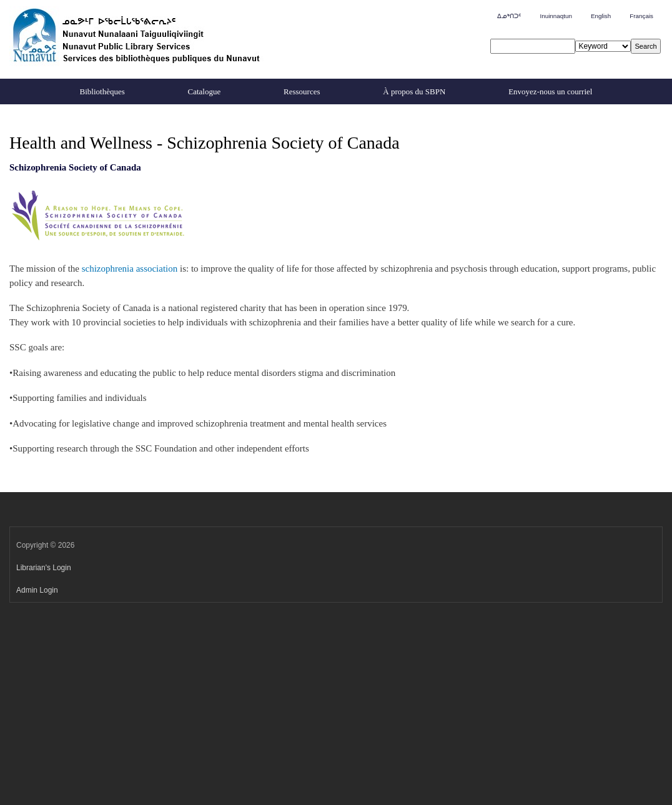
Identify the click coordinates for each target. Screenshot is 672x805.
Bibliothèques (102, 91)
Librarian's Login (44, 568)
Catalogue (205, 91)
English (601, 16)
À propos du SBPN (414, 91)
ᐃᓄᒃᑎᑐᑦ (509, 16)
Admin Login (37, 590)
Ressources (302, 91)
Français (641, 16)
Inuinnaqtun (556, 16)
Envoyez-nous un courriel (550, 91)
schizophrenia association (130, 269)
